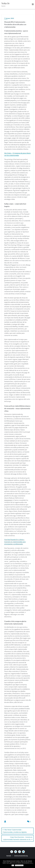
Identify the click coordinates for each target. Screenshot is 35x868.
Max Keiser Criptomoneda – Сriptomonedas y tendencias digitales (15, 831)
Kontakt (9, 856)
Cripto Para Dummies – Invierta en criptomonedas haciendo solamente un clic (18, 838)
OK (13, 865)
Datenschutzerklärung (21, 856)
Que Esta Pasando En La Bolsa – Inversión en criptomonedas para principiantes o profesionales (15, 542)
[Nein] (33, 863)
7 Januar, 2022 (9, 18)
